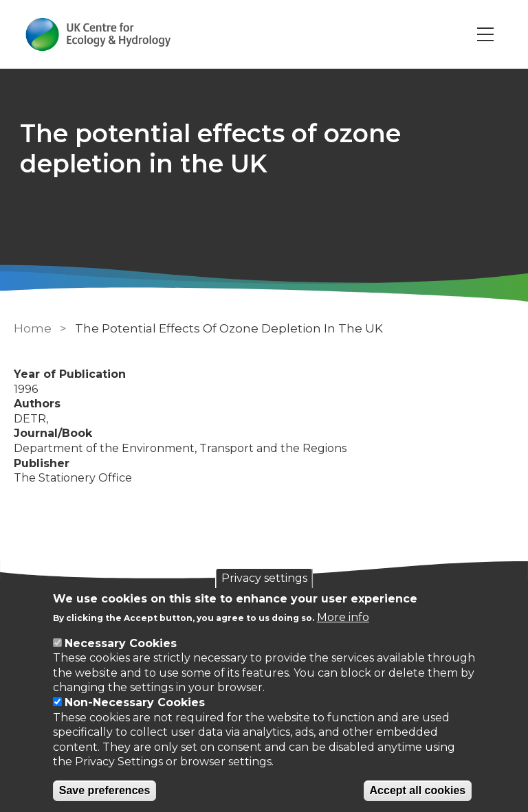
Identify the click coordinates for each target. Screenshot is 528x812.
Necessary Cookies (121, 643)
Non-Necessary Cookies (135, 702)
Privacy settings (264, 578)
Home (33, 328)
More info (343, 617)
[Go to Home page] (99, 34)
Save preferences (105, 790)
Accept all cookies (418, 790)
